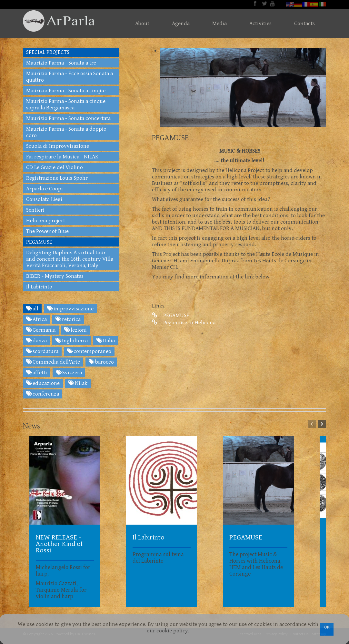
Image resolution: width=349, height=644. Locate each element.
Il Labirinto (39, 287)
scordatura (42, 351)
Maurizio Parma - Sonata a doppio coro (66, 132)
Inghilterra (72, 341)
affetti (37, 373)
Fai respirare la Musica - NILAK (62, 157)
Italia (106, 341)
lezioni (75, 330)
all (32, 309)
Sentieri (35, 210)
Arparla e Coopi (45, 189)
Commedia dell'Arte (53, 362)
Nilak (78, 383)
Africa (36, 319)
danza (36, 341)
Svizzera (69, 373)
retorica (68, 319)
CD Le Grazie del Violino (55, 167)
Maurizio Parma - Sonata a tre (61, 63)
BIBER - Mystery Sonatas (55, 276)
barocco (101, 362)
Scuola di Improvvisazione (58, 146)
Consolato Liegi (44, 199)
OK (327, 627)
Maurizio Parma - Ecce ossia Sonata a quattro (70, 77)
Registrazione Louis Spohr (57, 178)
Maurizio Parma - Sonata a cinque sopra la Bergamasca (66, 105)
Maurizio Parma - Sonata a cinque (66, 91)
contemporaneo (89, 351)
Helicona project (46, 221)
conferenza (43, 394)
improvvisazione (70, 309)
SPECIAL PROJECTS (48, 52)
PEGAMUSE (171, 316)
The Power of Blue (47, 231)
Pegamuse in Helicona (184, 323)
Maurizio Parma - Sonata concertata (68, 118)
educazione (43, 383)
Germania (41, 330)
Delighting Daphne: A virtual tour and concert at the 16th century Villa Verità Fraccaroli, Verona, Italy (70, 259)
